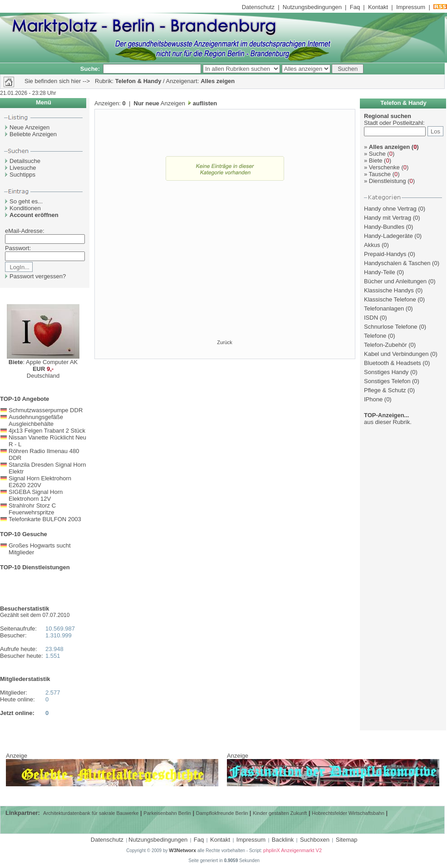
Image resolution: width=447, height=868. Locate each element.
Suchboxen (315, 840)
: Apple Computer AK (43, 362)
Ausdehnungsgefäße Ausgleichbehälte (36, 420)
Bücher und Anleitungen (395, 281)
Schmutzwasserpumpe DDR (46, 410)
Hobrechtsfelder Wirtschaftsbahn (348, 813)
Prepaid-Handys (385, 254)
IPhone (373, 399)
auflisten (204, 103)
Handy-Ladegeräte (388, 236)
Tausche (377, 174)
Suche (375, 154)
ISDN (371, 318)
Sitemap (347, 840)
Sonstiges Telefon (387, 381)
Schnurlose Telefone (391, 327)
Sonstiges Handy (386, 372)
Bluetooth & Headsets (393, 363)
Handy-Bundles (384, 227)
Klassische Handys (389, 290)
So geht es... (26, 201)
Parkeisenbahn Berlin (167, 813)
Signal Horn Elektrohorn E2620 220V (40, 482)
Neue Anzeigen (29, 127)
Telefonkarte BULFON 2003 (45, 519)
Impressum (411, 7)
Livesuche (23, 168)
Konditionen (25, 208)
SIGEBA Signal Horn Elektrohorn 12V (36, 495)
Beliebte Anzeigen (33, 134)
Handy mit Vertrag (388, 218)
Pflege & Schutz (385, 390)
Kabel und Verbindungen (396, 354)
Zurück (225, 342)
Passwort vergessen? (38, 276)
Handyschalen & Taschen (397, 263)
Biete (373, 160)
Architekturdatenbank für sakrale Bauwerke (91, 813)
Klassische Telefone (390, 299)
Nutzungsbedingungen (312, 7)
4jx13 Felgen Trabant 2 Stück (47, 431)
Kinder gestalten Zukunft (280, 813)
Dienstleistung (385, 181)
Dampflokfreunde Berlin (223, 813)
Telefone (375, 336)
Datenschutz (258, 7)
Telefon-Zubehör (386, 345)
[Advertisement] (225, 270)
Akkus (372, 245)
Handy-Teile (380, 272)
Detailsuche (25, 161)
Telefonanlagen (384, 308)
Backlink (283, 840)
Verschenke (382, 167)
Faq (355, 7)
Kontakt (378, 7)
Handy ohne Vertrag (390, 209)
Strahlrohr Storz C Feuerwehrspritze (32, 509)
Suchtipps (22, 175)
